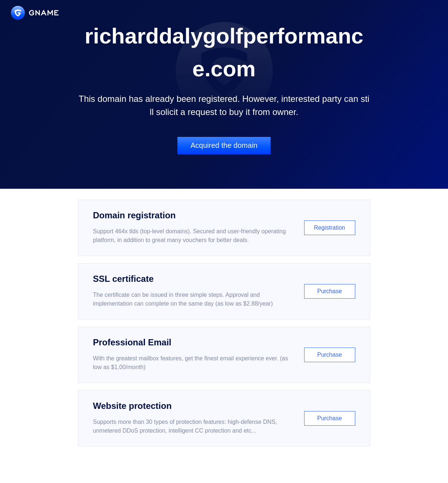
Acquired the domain (224, 145)
